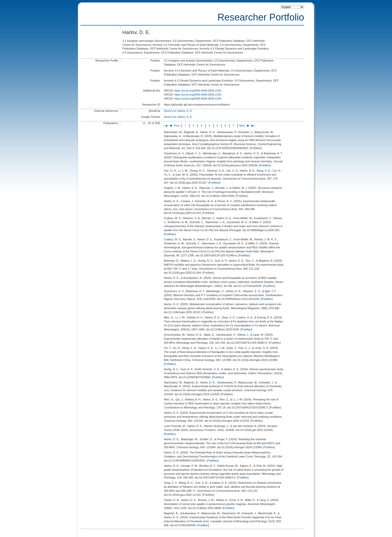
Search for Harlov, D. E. (178, 111)
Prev (177, 126)
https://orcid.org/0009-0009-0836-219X (198, 91)
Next (242, 126)
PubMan (256, 148)
